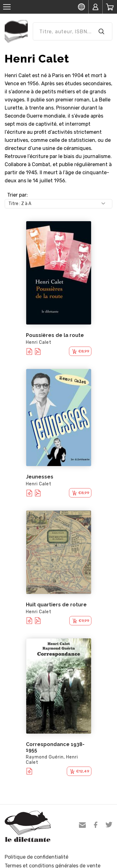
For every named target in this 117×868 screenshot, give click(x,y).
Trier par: (17, 195)
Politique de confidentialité (37, 857)
